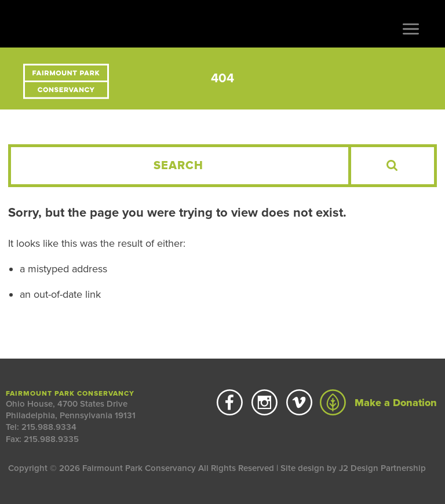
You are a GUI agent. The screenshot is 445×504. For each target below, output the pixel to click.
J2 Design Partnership (382, 468)
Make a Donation (378, 403)
